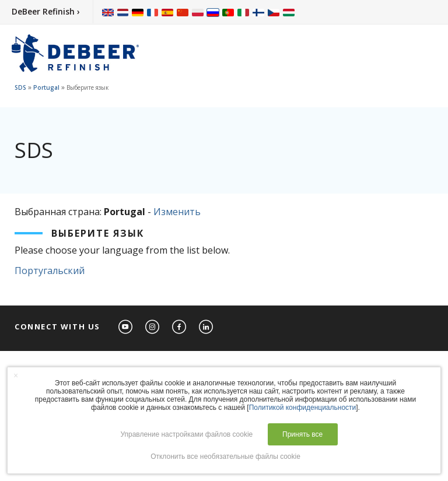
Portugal (46, 87)
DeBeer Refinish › (46, 11)
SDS (20, 87)
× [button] (16, 375)
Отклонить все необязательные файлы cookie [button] (225, 457)
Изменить (177, 212)
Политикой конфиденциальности (303, 408)
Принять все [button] (302, 434)
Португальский (50, 271)
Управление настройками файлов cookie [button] (186, 434)
